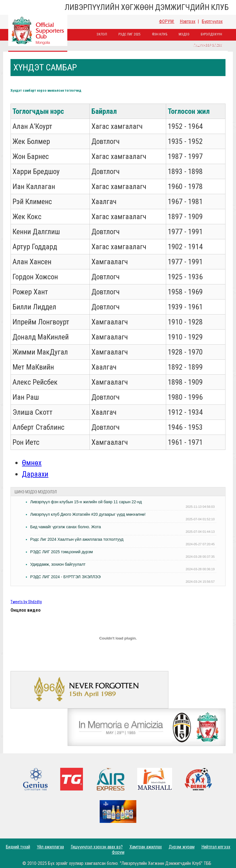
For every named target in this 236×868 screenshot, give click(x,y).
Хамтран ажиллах (146, 847)
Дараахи (35, 474)
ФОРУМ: (167, 21)
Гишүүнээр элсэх (208, 45)
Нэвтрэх (188, 21)
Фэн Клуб (160, 34)
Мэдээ (184, 34)
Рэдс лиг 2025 (130, 34)
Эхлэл (102, 34)
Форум (118, 852)
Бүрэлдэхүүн (211, 34)
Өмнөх (32, 463)
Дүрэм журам (182, 847)
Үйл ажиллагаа (50, 847)
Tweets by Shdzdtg (26, 602)
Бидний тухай (18, 847)
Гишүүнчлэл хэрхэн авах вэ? (97, 847)
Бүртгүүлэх (212, 21)
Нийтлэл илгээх (216, 847)
